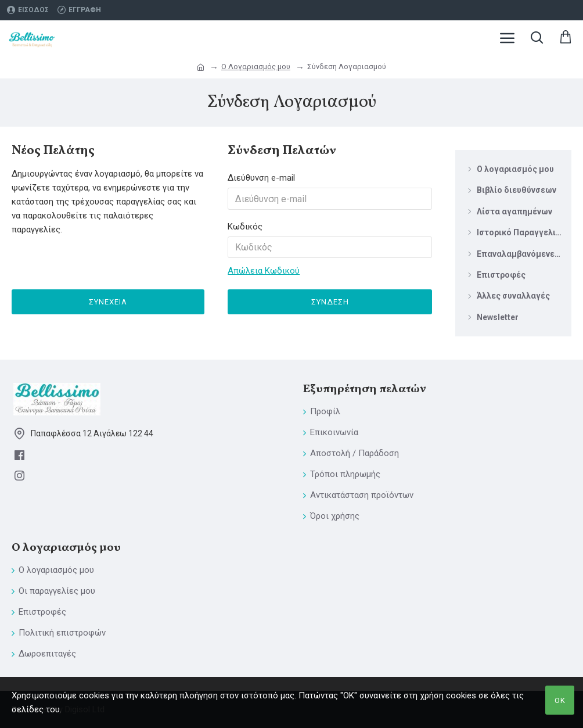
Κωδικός (245, 227)
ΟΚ (560, 700)
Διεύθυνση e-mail (261, 178)
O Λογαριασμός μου (256, 67)
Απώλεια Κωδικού (264, 271)
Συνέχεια (108, 302)
